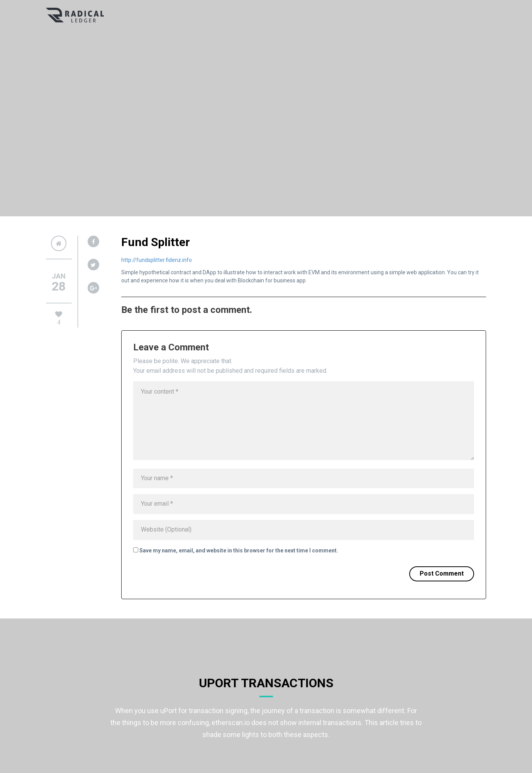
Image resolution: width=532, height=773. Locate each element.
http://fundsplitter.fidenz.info (157, 260)
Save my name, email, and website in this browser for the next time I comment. (239, 550)
